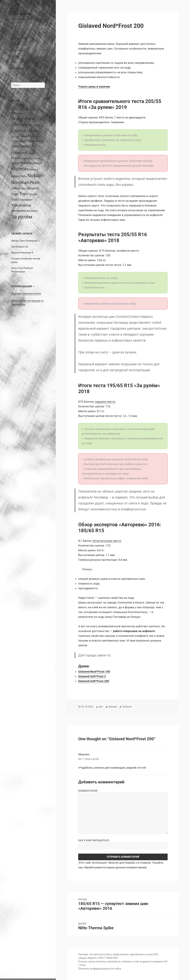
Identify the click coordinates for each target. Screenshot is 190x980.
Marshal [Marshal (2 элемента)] (15, 163)
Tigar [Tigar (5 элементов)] (15, 194)
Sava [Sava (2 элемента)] (23, 189)
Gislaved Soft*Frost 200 (94, 681)
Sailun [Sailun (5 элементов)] (16, 188)
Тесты (15, 62)
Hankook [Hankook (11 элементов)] (20, 153)
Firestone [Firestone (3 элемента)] (35, 136)
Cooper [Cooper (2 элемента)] (36, 125)
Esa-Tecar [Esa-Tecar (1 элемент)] (15, 137)
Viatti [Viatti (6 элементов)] (15, 200)
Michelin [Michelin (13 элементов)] (19, 169)
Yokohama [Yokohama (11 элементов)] (21, 205)
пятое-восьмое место (107, 541)
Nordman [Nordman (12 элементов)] (20, 183)
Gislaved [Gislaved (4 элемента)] (34, 141)
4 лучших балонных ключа (26, 294)
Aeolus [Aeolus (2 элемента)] (25, 109)
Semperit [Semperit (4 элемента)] (32, 188)
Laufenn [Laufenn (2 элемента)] (26, 158)
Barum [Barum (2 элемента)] (32, 109)
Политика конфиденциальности (96, 969)
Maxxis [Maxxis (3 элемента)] (37, 163)
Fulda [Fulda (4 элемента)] (24, 141)
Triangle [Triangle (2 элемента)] (33, 194)
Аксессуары (18, 68)
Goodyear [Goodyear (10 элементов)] (20, 146)
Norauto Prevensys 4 (22, 253)
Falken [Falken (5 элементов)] (24, 136)
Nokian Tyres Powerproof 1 (25, 241)
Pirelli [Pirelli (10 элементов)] (35, 183)
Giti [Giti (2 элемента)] (42, 141)
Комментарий (88, 791)
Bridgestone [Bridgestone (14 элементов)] (23, 119)
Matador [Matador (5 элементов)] (26, 163)
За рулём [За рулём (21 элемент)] (22, 217)
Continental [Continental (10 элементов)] (22, 125)
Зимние (113, 707)
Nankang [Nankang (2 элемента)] (33, 169)
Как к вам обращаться (94, 840)
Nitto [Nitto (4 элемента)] (24, 176)
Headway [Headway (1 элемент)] (32, 153)
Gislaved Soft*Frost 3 (92, 676)
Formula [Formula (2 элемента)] (16, 141)
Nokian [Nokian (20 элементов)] (35, 176)
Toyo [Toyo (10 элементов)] (23, 194)
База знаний (18, 50)
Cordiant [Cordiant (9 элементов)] (19, 131)
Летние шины (19, 38)
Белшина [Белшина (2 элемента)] (32, 211)
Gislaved (127, 707)
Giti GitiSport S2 (20, 247)
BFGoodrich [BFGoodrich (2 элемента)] (17, 113)
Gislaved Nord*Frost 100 (94, 672)
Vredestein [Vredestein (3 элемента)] (26, 200)
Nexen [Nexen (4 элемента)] (15, 176)
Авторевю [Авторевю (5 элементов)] (19, 211)
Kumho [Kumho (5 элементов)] (16, 158)
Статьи (15, 56)
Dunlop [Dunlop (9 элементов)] (33, 131)
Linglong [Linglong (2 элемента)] (36, 158)
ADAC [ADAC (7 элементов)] (16, 109)
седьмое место (105, 402)
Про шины (21, 14)
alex (101, 707)
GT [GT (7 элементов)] (31, 146)
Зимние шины (19, 44)
